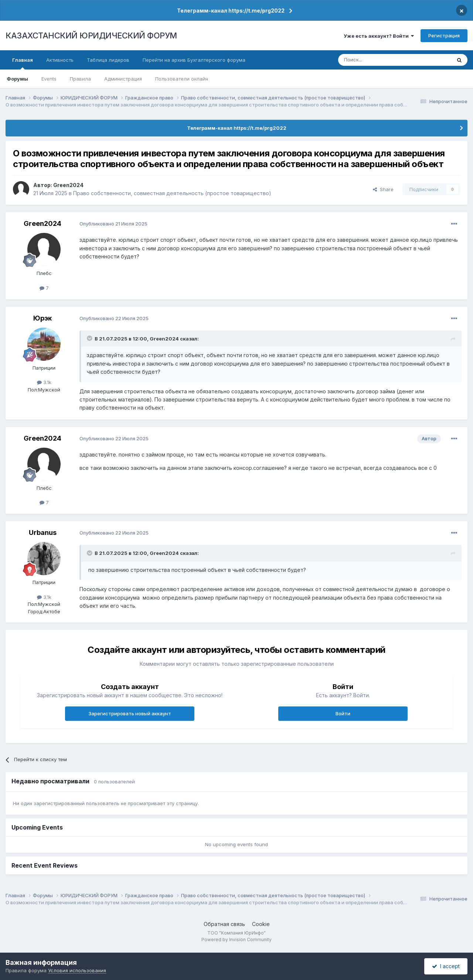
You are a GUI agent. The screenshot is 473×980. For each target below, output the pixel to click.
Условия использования (77, 970)
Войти (343, 713)
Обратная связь (224, 924)
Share (383, 189)
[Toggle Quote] (90, 338)
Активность (60, 60)
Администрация (123, 79)
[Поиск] (374, 60)
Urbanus (43, 533)
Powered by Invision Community (236, 940)
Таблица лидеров (108, 60)
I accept (446, 966)
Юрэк (42, 318)
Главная (23, 63)
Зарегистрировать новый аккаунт (130, 713)
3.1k (44, 382)
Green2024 (68, 185)
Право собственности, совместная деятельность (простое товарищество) (172, 193)
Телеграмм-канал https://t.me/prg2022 (231, 11)
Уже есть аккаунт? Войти (379, 36)
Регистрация (444, 35)
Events (49, 79)
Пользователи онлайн (182, 79)
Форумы (17, 79)
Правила (80, 79)
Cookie (261, 924)
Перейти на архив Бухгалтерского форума (194, 60)
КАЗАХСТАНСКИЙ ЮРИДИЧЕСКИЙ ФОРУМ (91, 35)
